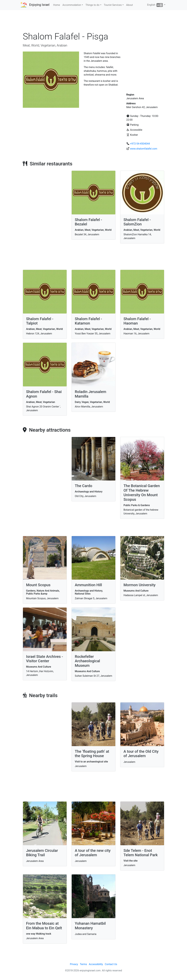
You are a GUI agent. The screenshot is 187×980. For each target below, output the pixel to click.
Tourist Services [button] (113, 5)
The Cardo (84, 486)
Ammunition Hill (88, 585)
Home (57, 5)
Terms (83, 964)
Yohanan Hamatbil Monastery (90, 926)
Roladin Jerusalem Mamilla (91, 394)
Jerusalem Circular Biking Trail (42, 853)
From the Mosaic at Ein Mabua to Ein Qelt (44, 926)
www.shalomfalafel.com (144, 149)
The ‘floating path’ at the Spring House (92, 754)
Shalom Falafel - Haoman (137, 321)
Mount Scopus (38, 585)
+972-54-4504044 (140, 144)
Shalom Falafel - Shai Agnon (44, 394)
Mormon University (139, 585)
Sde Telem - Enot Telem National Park (141, 853)
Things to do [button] (92, 5)
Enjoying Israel (39, 5)
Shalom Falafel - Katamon (88, 321)
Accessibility (96, 964)
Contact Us (111, 964)
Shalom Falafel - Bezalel (88, 222)
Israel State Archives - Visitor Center (45, 659)
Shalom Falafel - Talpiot (40, 321)
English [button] (155, 5)
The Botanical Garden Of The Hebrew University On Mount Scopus (142, 493)
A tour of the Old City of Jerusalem (141, 754)
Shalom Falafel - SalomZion (137, 222)
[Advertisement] (93, 22)
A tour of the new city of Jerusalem (93, 853)
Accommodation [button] (72, 5)
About (130, 5)
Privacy (74, 964)
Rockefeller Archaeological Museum (87, 661)
